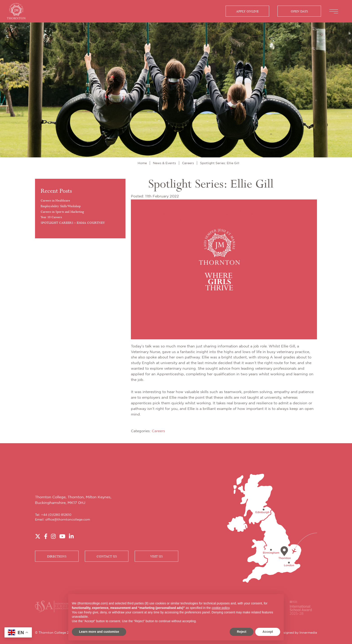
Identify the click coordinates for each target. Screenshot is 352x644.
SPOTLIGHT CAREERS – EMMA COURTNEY (73, 223)
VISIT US (156, 557)
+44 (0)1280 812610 (56, 515)
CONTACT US (107, 557)
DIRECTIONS (57, 557)
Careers (158, 431)
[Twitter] (38, 537)
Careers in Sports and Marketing (62, 212)
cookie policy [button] (221, 608)
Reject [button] (242, 632)
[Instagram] (53, 537)
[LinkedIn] (71, 537)
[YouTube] (62, 537)
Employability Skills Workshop (61, 206)
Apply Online (247, 11)
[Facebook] (46, 537)
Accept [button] (268, 632)
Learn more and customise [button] (99, 632)
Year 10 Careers (51, 217)
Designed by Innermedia (298, 633)
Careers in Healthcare (55, 201)
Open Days (299, 11)
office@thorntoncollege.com (68, 520)
